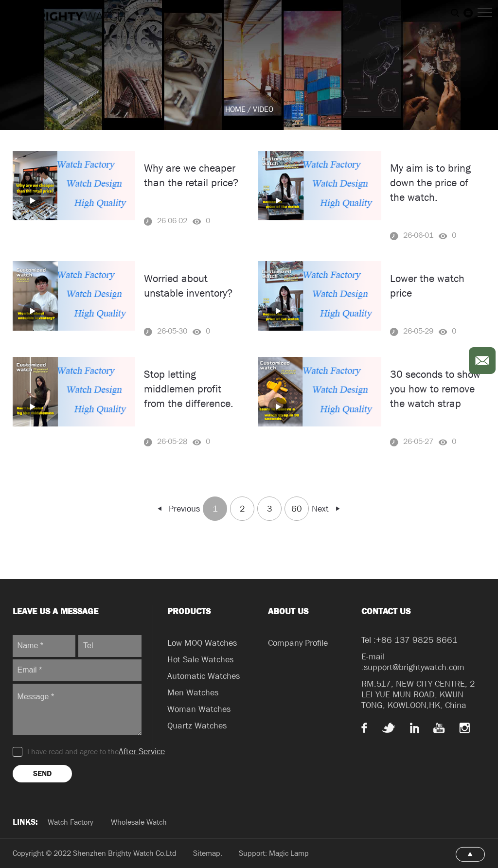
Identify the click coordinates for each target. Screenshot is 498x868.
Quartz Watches (197, 726)
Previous (178, 509)
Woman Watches (199, 709)
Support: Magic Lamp (274, 853)
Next (327, 509)
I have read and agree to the (89, 752)
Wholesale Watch (139, 822)
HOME (235, 109)
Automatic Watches (204, 676)
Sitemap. (209, 853)
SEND (42, 773)
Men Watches (193, 693)
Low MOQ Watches (202, 643)
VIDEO (263, 109)
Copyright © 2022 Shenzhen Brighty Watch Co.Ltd (95, 853)
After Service (142, 752)
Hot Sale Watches (200, 660)
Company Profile (298, 643)
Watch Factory (71, 822)
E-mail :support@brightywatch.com (413, 662)
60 (297, 509)
